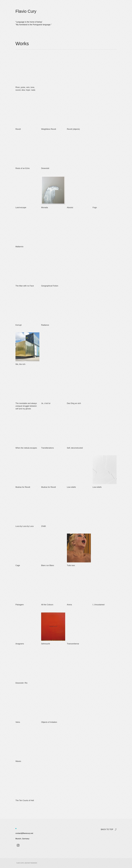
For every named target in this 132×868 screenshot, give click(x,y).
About (93, 10)
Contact (103, 10)
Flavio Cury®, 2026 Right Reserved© (27, 863)
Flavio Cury (26, 11)
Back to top (107, 829)
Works (83, 10)
